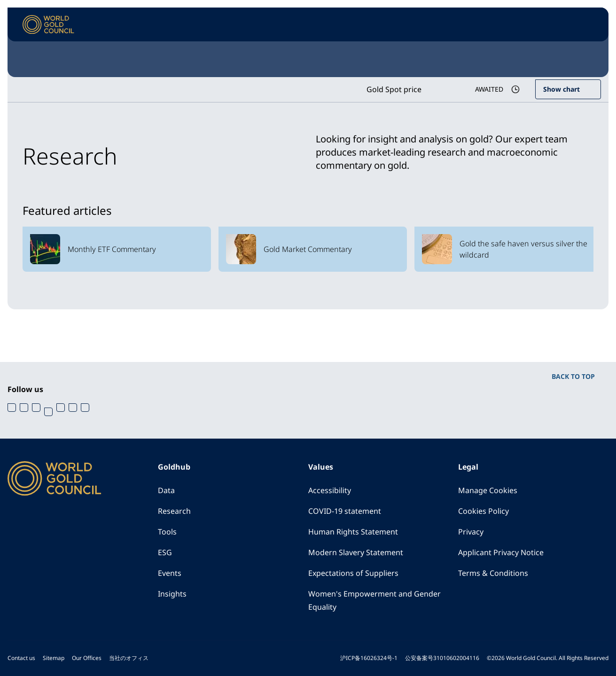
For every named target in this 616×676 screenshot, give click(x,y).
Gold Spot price (394, 89)
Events (170, 573)
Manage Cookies (488, 490)
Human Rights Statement (353, 532)
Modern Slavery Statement (356, 552)
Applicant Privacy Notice (501, 552)
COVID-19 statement (345, 511)
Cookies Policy (483, 511)
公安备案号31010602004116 (442, 658)
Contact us (21, 658)
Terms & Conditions (493, 573)
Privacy (471, 532)
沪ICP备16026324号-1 (369, 658)
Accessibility (330, 490)
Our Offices (87, 658)
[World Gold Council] (48, 25)
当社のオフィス (129, 658)
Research (174, 511)
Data (166, 490)
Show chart (561, 89)
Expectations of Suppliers (353, 573)
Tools (167, 532)
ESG (165, 552)
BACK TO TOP (573, 376)
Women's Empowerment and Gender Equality (374, 600)
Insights (172, 594)
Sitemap (54, 658)
